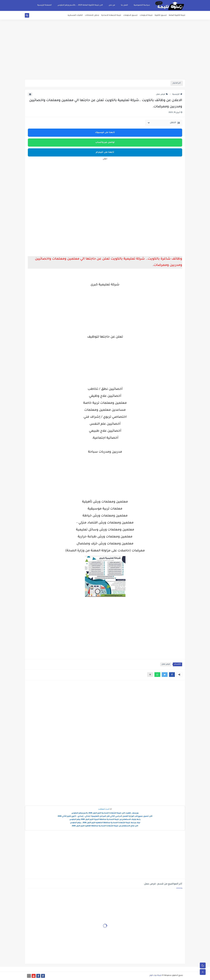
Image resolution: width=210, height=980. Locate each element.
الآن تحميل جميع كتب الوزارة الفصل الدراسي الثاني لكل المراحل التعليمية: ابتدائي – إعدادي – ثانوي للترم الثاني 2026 (105, 816)
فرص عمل (162, 94)
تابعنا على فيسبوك (105, 133)
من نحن (112, 5)
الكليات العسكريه (75, 15)
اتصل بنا (124, 5)
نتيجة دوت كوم (156, 975)
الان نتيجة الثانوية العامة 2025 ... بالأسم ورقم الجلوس (80, 5)
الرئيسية (177, 94)
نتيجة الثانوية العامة (177, 15)
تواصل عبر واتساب (105, 143)
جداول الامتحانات (92, 15)
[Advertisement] (105, 57)
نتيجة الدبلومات (146, 15)
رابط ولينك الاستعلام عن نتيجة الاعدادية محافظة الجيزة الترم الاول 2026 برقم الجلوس (105, 820)
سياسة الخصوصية (142, 5)
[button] (172, 675)
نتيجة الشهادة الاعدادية (111, 15)
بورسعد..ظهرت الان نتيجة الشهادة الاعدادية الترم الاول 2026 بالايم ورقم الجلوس (105, 813)
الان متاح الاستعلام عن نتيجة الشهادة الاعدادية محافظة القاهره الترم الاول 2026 (105, 826)
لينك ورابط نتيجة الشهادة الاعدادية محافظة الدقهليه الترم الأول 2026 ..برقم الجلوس (105, 823)
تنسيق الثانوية (161, 15)
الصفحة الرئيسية (44, 5)
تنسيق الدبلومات (130, 15)
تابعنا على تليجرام (105, 152)
